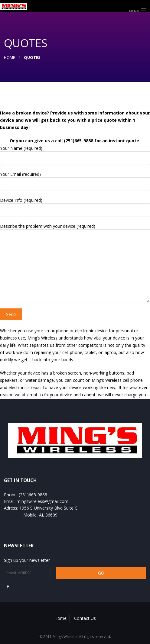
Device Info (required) (75, 207)
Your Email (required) (75, 181)
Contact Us (85, 618)
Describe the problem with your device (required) (75, 263)
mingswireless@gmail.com (42, 501)
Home (10, 58)
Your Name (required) (75, 155)
